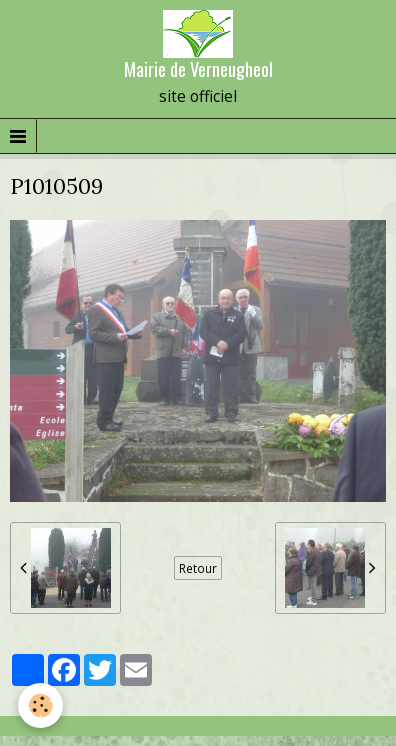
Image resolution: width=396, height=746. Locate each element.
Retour (198, 568)
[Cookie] (40, 705)
